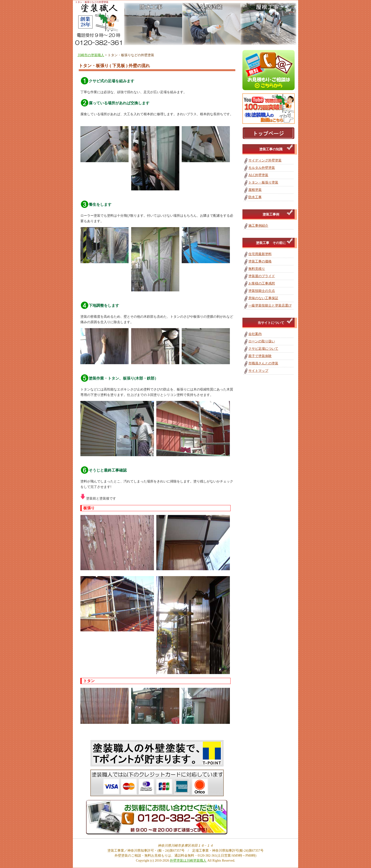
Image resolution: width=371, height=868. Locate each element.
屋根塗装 (255, 190)
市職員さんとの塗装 (263, 363)
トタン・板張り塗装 (263, 182)
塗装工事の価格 (260, 261)
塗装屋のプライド (262, 276)
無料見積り (257, 269)
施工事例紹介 (258, 226)
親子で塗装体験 (260, 356)
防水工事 (255, 197)
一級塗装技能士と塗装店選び (270, 305)
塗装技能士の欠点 (262, 291)
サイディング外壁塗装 (265, 160)
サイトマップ (258, 371)
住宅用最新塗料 (260, 254)
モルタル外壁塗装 (262, 168)
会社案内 (255, 334)
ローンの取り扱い (262, 341)
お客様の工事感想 (262, 283)
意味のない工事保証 (263, 298)
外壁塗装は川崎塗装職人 (188, 861)
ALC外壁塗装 (258, 175)
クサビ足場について (263, 349)
